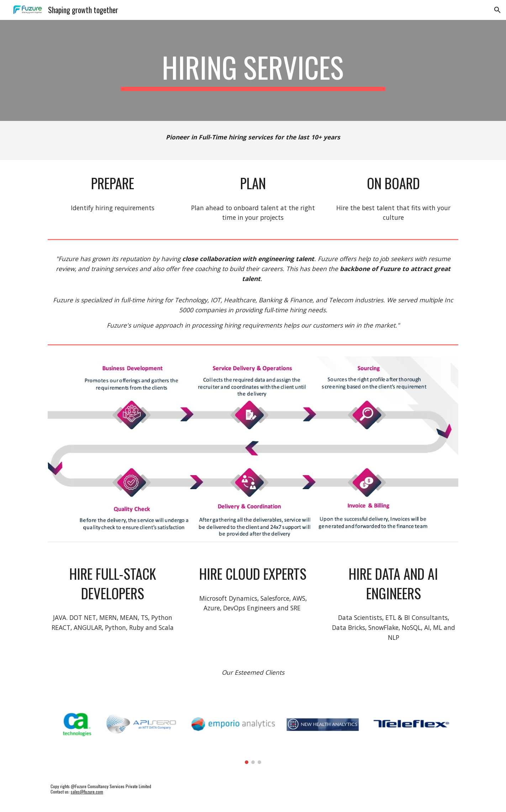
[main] (253, 70)
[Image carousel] (253, 731)
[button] (497, 10)
